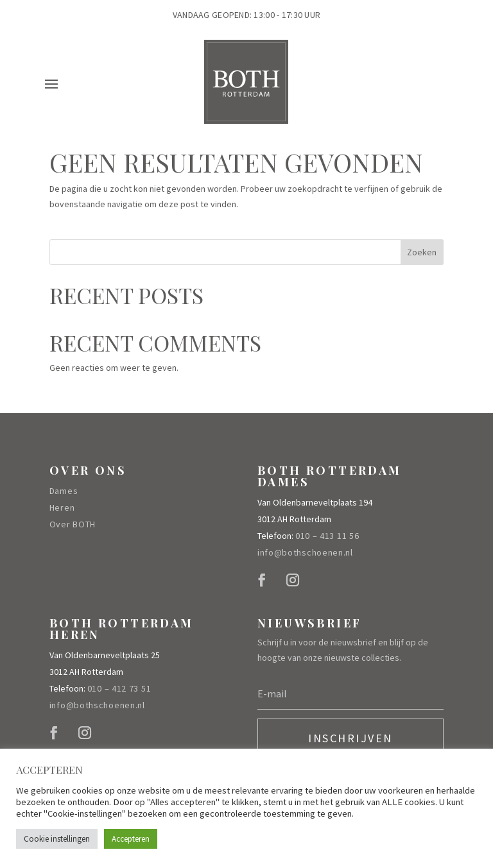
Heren (62, 507)
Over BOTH (73, 524)
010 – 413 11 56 (327, 536)
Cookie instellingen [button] (57, 839)
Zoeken (422, 252)
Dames (64, 491)
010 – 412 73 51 (119, 688)
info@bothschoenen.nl (305, 552)
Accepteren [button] (131, 839)
